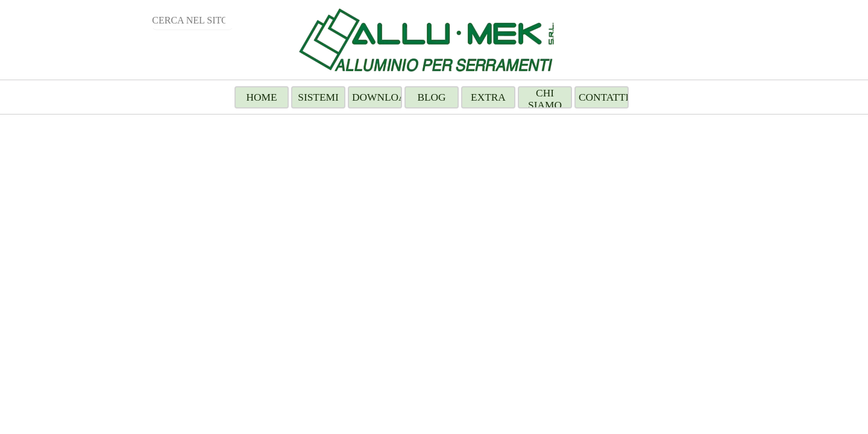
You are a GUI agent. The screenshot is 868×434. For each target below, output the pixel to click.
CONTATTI (604, 97)
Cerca (119, 20)
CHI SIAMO (545, 99)
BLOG (431, 97)
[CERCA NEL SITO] (193, 21)
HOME (261, 97)
